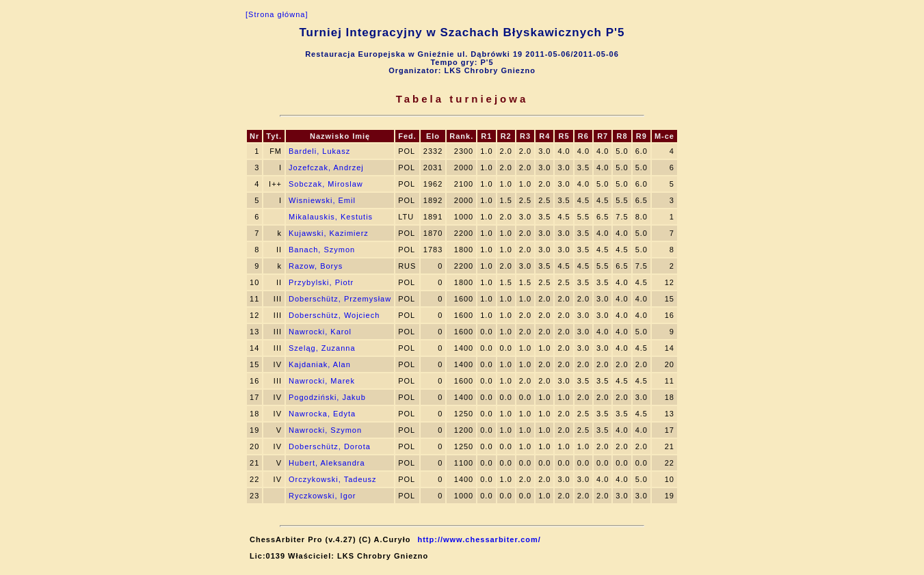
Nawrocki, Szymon (325, 430)
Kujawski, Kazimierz (329, 233)
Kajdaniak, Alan (320, 364)
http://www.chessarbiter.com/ (479, 539)
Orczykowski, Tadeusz (333, 479)
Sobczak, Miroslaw (326, 184)
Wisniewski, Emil (322, 200)
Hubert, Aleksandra (327, 463)
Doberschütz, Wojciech (334, 315)
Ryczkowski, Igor (322, 496)
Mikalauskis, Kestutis (331, 217)
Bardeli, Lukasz (319, 151)
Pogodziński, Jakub (327, 397)
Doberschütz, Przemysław (340, 299)
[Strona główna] (277, 14)
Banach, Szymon (322, 250)
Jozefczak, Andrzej (326, 168)
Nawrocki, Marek (322, 381)
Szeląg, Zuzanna (322, 348)
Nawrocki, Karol (320, 332)
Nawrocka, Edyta (322, 414)
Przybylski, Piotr (321, 282)
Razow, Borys (316, 266)
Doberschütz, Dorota (330, 446)
